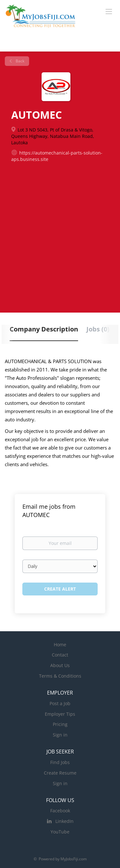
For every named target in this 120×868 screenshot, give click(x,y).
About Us (60, 665)
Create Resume (60, 773)
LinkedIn (64, 821)
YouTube (60, 832)
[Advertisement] (60, 229)
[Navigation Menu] (109, 11)
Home (60, 645)
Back (20, 61)
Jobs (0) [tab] (98, 329)
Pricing (60, 724)
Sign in (60, 735)
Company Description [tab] (44, 329)
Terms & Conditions (60, 676)
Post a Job (60, 703)
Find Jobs (60, 762)
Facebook (60, 811)
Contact (60, 655)
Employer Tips (60, 714)
